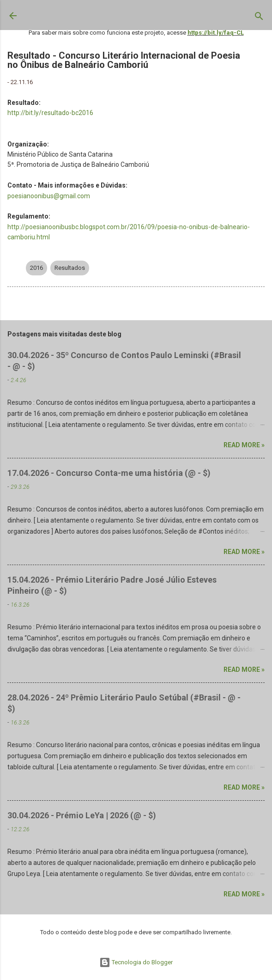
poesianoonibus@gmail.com (49, 196)
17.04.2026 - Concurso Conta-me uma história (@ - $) (109, 473)
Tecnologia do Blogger (136, 962)
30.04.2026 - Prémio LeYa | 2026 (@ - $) (82, 815)
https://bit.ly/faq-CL (216, 33)
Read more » (244, 445)
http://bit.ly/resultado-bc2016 (50, 113)
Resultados (70, 268)
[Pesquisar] (259, 18)
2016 (36, 268)
